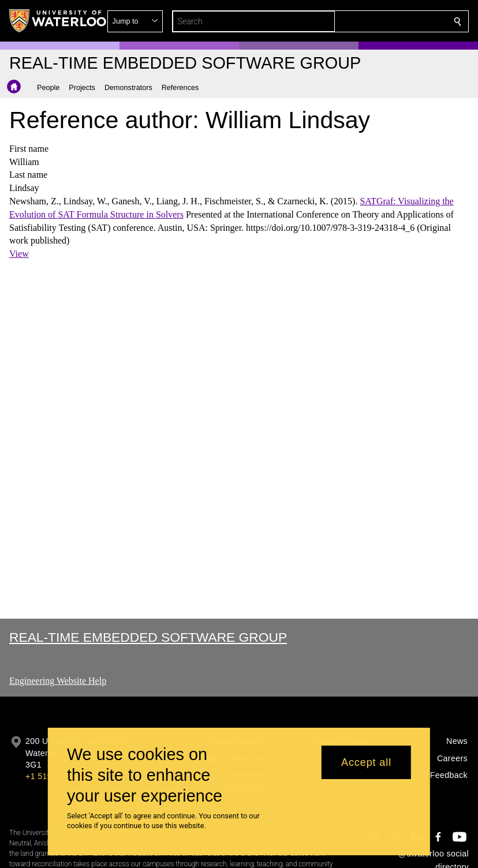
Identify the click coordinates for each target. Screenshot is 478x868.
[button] (374, 21)
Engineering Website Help (58, 681)
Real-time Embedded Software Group (148, 637)
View (19, 254)
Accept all (366, 762)
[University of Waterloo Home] (58, 21)
